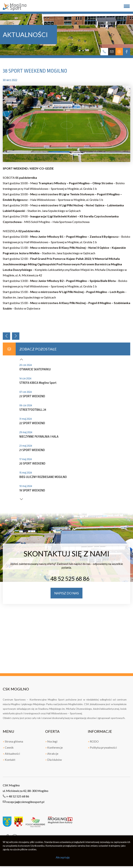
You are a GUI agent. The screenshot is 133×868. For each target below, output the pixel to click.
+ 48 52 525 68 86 (16, 796)
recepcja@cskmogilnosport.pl (24, 802)
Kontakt (9, 760)
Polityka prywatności (102, 747)
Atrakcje (52, 753)
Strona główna (13, 741)
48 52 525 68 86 (66, 579)
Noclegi (51, 741)
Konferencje (54, 747)
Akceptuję (63, 857)
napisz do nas (66, 593)
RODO (93, 741)
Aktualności (11, 753)
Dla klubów (53, 760)
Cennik (8, 747)
